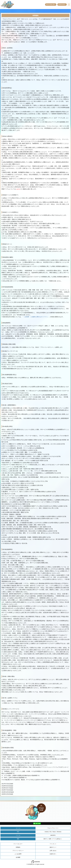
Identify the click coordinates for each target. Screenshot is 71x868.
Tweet (31, 823)
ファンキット (53, 844)
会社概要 (18, 857)
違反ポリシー (53, 847)
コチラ (18, 189)
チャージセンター (51, 5)
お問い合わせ (53, 851)
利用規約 (18, 847)
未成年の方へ (53, 854)
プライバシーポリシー (18, 851)
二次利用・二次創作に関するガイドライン (36, 317)
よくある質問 (18, 854)
